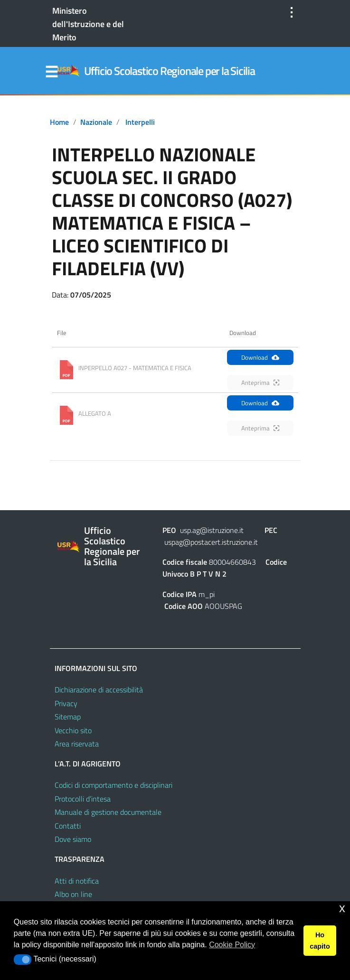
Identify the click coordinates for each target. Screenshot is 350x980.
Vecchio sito (73, 730)
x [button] (342, 908)
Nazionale (96, 122)
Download (260, 357)
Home (59, 122)
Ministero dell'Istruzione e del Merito (88, 24)
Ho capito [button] (320, 941)
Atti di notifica (77, 881)
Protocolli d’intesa (83, 799)
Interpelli (140, 122)
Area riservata (77, 744)
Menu (52, 72)
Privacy (66, 703)
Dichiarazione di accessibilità (99, 690)
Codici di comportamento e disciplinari (114, 785)
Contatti (68, 826)
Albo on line (73, 894)
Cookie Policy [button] (232, 945)
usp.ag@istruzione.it (212, 530)
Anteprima (260, 383)
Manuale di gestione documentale (108, 812)
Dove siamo (73, 839)
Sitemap (68, 717)
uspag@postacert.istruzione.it (211, 542)
